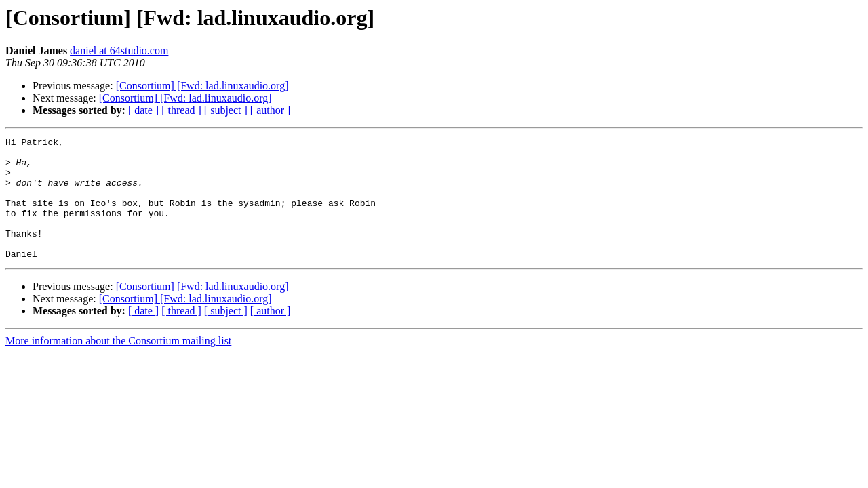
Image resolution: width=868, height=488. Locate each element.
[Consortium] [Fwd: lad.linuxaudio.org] (202, 86)
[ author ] (271, 110)
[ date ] (143, 110)
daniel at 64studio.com (119, 50)
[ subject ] (226, 110)
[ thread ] (181, 110)
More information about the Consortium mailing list (118, 365)
